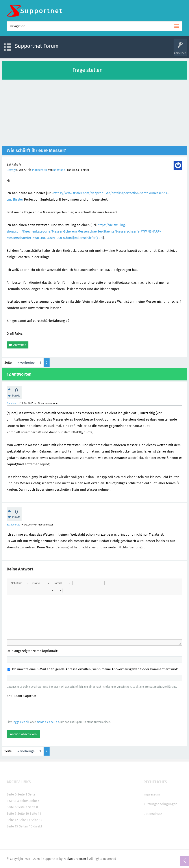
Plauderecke (40, 170)
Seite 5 (34, 801)
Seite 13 (24, 820)
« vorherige (26, 363)
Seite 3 (14, 801)
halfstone (59, 170)
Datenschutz (153, 814)
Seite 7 (22, 807)
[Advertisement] (94, 113)
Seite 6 (12, 807)
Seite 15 (12, 826)
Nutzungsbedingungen (160, 804)
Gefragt (11, 170)
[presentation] (40, 709)
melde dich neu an (48, 722)
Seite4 (24, 801)
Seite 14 (37, 820)
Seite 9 (12, 814)
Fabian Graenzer (75, 859)
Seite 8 (33, 807)
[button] (19, 583)
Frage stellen (88, 70)
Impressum (152, 794)
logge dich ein (21, 722)
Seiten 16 (26, 826)
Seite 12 (12, 820)
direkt (38, 826)
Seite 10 (23, 814)
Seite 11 (35, 814)
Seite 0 (12, 794)
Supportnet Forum (37, 46)
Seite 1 (22, 794)
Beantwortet (13, 403)
